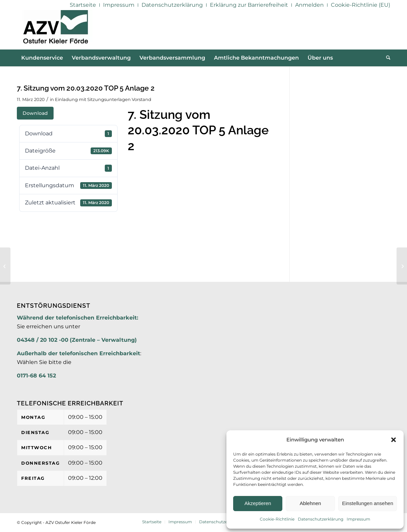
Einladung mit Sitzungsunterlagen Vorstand (103, 99)
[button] (394, 440)
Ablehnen (310, 503)
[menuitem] (83, 5)
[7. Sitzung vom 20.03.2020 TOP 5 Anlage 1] (5, 266)
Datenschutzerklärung (321, 519)
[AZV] (55, 30)
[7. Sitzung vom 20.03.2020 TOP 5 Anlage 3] (402, 266)
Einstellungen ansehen (368, 503)
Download (35, 113)
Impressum (358, 519)
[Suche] (386, 58)
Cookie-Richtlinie (277, 519)
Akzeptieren (258, 503)
